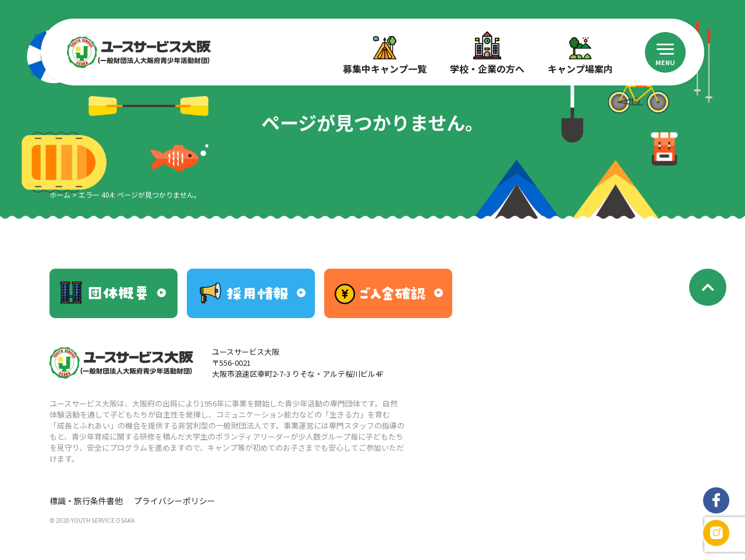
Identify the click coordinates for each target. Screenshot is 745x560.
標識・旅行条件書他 (86, 501)
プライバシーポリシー (175, 501)
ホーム (60, 195)
